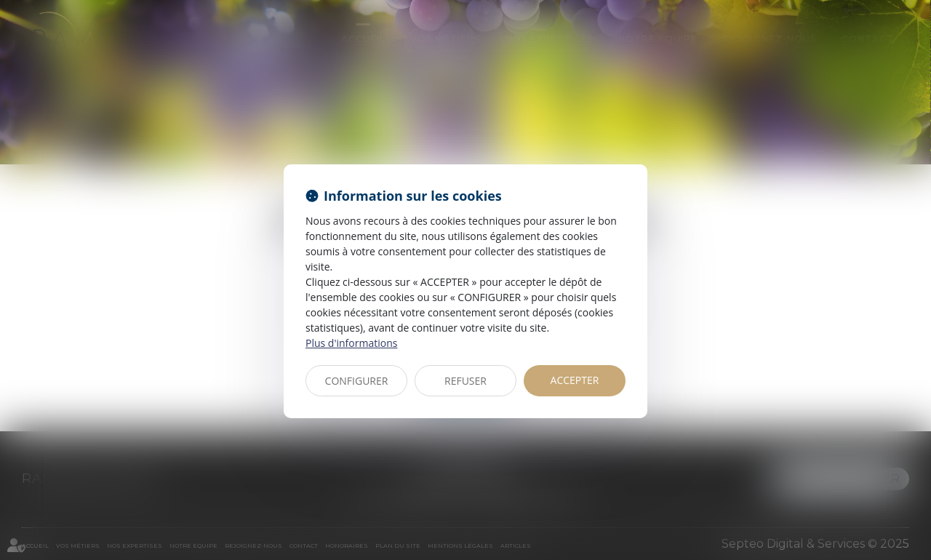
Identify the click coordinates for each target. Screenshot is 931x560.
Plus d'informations (351, 343)
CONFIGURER (357, 381)
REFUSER (465, 381)
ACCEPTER (575, 380)
